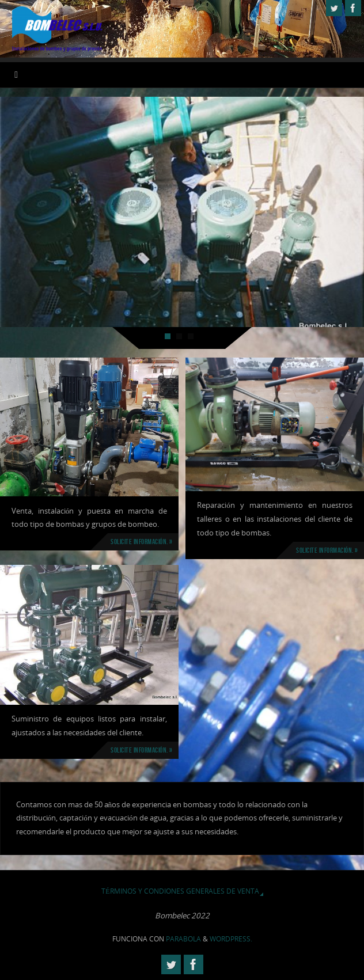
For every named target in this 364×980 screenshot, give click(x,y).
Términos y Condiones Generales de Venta (180, 891)
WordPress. (231, 939)
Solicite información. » (142, 542)
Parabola (183, 939)
